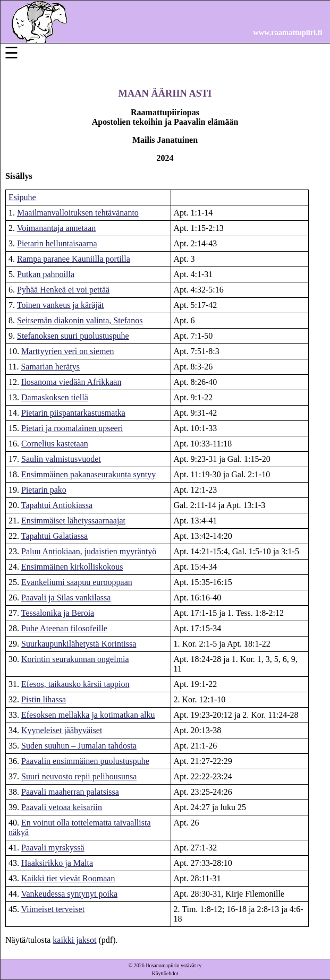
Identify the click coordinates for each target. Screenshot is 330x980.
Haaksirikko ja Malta (57, 863)
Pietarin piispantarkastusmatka (73, 413)
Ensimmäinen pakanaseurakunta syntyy (88, 474)
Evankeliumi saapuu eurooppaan (77, 582)
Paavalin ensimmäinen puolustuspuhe (85, 761)
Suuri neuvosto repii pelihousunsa (79, 776)
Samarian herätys (50, 367)
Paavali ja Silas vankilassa (66, 598)
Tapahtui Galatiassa (55, 536)
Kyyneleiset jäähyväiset (62, 730)
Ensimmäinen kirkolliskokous (72, 567)
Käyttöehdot (165, 973)
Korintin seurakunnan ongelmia (75, 659)
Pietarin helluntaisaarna (57, 243)
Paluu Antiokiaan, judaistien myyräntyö (89, 551)
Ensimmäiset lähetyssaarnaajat (73, 521)
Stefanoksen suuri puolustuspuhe (73, 336)
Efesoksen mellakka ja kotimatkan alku (88, 715)
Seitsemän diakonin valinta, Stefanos (80, 320)
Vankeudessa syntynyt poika (69, 894)
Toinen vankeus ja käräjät (61, 305)
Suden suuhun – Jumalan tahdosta (79, 746)
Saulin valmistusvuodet (61, 459)
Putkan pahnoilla (46, 274)
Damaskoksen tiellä (55, 397)
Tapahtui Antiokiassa (57, 505)
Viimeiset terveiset (53, 909)
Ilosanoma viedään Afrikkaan (71, 382)
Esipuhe (22, 197)
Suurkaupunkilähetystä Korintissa (79, 644)
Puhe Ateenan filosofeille (64, 628)
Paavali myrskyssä (53, 848)
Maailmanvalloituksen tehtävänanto (78, 213)
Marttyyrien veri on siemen (68, 351)
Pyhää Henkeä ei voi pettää (63, 290)
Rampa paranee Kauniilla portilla (74, 259)
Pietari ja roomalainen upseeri (72, 428)
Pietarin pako (44, 490)
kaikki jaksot (74, 940)
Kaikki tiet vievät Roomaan (68, 878)
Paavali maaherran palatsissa (70, 792)
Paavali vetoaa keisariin (62, 807)
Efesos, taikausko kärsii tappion (75, 684)
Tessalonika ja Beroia (58, 613)
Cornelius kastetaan (55, 444)
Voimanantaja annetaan (57, 228)
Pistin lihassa (44, 699)
